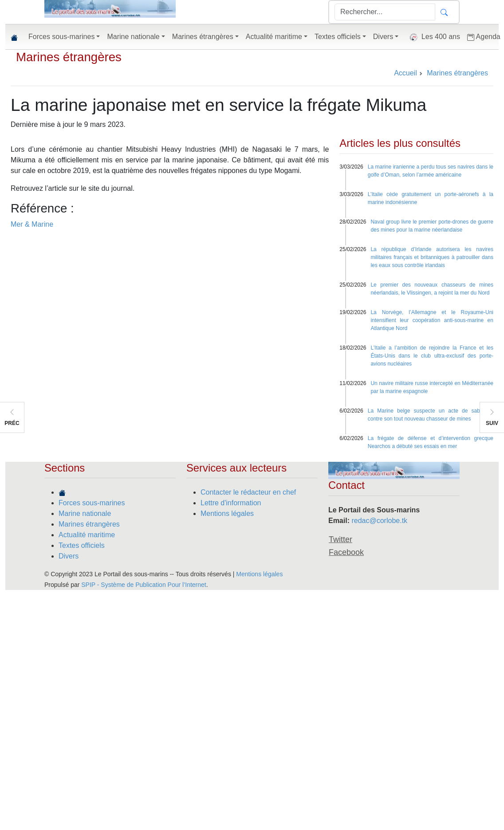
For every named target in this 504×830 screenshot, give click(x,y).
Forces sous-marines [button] (61, 37)
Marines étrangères (69, 57)
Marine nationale (85, 513)
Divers (69, 556)
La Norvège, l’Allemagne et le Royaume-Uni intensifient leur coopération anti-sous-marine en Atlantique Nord (432, 320)
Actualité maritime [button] (274, 37)
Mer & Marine (32, 224)
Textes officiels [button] (338, 37)
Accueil (406, 73)
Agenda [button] (484, 37)
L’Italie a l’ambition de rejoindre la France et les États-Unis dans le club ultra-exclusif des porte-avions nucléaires (432, 356)
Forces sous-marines (92, 503)
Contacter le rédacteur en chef (248, 492)
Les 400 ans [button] (433, 37)
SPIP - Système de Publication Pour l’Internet (144, 585)
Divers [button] (383, 37)
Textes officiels (82, 545)
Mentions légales (227, 513)
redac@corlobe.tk (379, 521)
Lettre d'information (231, 503)
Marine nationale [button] (133, 37)
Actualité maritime (87, 535)
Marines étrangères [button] (203, 37)
